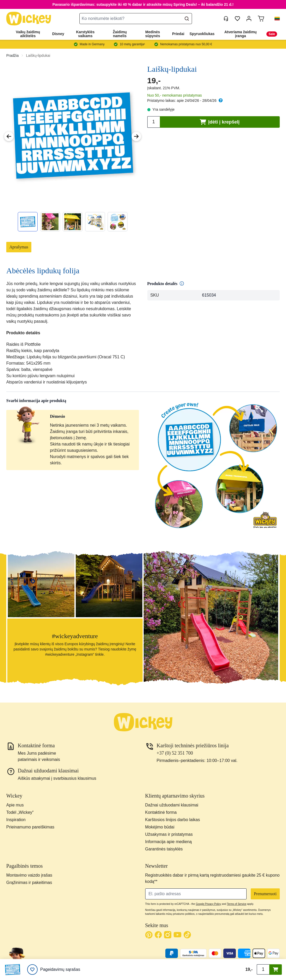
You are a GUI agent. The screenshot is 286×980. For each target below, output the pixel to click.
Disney (58, 34)
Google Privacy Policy (208, 904)
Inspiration (16, 820)
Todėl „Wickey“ (20, 812)
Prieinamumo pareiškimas (30, 827)
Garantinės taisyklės (164, 849)
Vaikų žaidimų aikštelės (28, 34)
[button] (275, 19)
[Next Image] (136, 136)
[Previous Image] (9, 136)
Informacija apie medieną (169, 842)
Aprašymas (19, 247)
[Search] (187, 19)
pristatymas (192, 95)
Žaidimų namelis (120, 34)
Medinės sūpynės (153, 34)
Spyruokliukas (202, 34)
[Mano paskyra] (249, 19)
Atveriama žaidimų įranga (241, 34)
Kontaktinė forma (161, 812)
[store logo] (29, 19)
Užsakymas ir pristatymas (169, 834)
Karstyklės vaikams (85, 34)
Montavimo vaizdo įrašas (29, 875)
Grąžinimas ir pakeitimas (29, 882)
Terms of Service (237, 904)
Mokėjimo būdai (160, 827)
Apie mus (15, 805)
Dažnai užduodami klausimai (172, 805)
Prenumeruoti (265, 894)
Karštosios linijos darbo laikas (173, 820)
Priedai (178, 34)
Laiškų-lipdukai (38, 55)
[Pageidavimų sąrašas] (54, 970)
